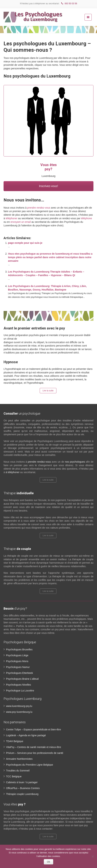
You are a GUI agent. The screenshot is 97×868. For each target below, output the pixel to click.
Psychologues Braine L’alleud (22, 679)
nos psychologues (75, 462)
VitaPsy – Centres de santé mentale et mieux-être (34, 747)
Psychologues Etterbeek (19, 673)
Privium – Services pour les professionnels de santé (35, 753)
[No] (93, 856)
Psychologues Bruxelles (19, 649)
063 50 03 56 (69, 4)
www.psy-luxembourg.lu (19, 712)
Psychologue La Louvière (20, 691)
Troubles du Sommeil (18, 771)
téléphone (86, 218)
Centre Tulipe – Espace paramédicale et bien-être (33, 729)
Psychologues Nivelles (19, 685)
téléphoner (12, 218)
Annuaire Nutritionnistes (19, 759)
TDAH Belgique (15, 741)
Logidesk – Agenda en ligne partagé (26, 735)
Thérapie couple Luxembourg (22, 794)
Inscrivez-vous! (48, 186)
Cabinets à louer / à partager (22, 782)
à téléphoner (13, 472)
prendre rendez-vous (39, 208)
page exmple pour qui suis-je (25, 243)
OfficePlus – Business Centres (23, 788)
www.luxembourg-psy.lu (19, 706)
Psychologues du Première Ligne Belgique (30, 765)
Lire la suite (48, 391)
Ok (48, 862)
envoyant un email (21, 222)
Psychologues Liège (17, 655)
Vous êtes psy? (49, 167)
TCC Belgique (14, 776)
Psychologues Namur (18, 667)
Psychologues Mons (17, 661)
